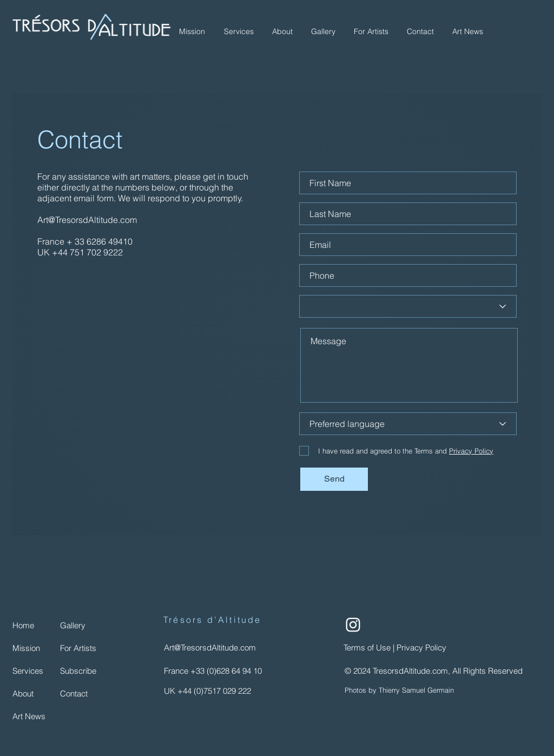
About (23, 693)
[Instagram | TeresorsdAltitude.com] (353, 625)
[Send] (334, 479)
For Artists (78, 648)
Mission (26, 648)
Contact (80, 139)
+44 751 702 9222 (87, 252)
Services (28, 671)
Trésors (183, 620)
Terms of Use (368, 647)
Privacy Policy (423, 647)
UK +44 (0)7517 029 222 (207, 691)
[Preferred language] (408, 424)
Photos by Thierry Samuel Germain (399, 690)
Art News (29, 716)
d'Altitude (232, 620)
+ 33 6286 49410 (100, 241)
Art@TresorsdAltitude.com (87, 220)
